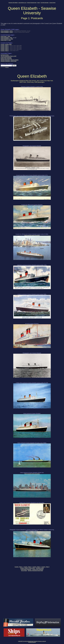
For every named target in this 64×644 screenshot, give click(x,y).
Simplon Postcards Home (32, 3)
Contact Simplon (52, 3)
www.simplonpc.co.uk (22, 3)
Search (39, 3)
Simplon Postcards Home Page (35, 571)
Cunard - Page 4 (45, 567)
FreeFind (7, 67)
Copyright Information (45, 3)
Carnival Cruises (40, 568)
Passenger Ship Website (13, 3)
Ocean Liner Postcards (38, 569)
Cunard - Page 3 (36, 567)
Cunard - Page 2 (28, 567)
